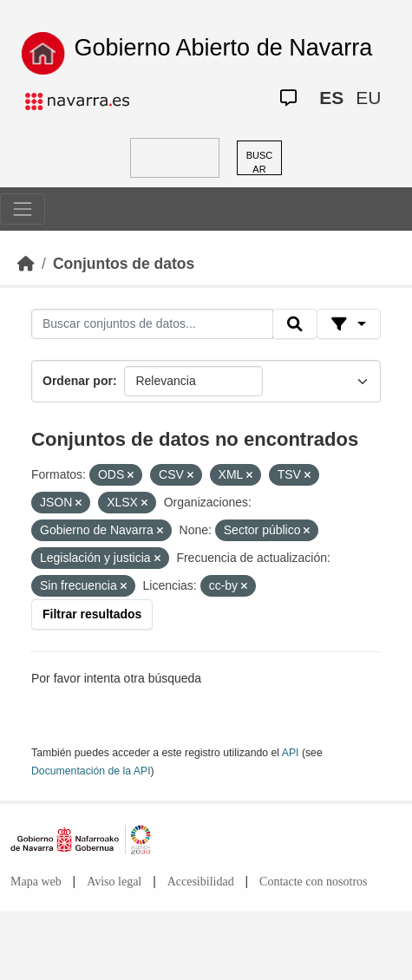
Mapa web (36, 882)
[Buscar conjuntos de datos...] (152, 324)
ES (331, 98)
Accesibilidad (201, 882)
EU (368, 98)
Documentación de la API (91, 771)
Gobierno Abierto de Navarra (224, 48)
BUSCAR (260, 163)
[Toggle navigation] (23, 209)
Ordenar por (78, 381)
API (291, 753)
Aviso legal (114, 882)
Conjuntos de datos (124, 264)
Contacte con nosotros (313, 882)
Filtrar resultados (92, 614)
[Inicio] (26, 264)
